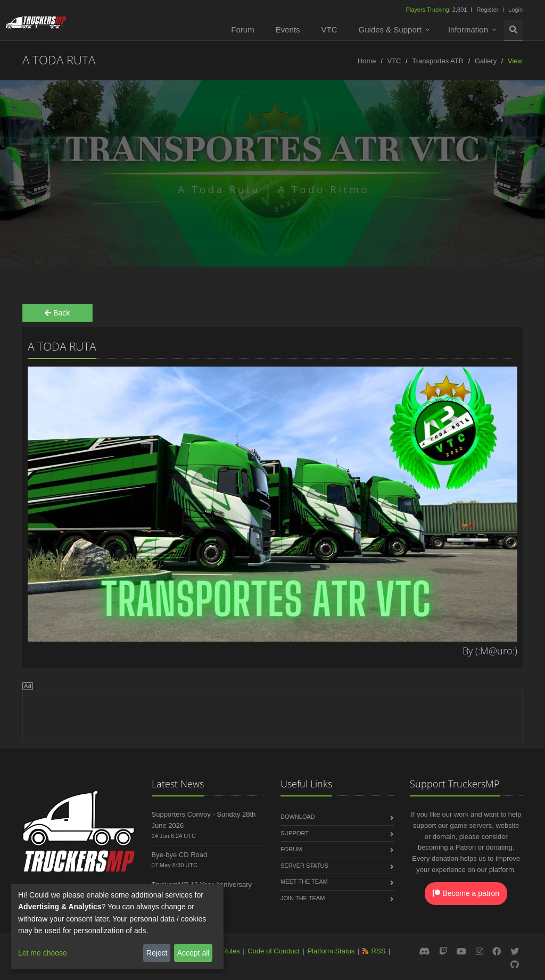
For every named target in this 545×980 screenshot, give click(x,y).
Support (295, 833)
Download (298, 817)
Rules (231, 951)
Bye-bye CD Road (180, 855)
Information (468, 30)
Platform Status (331, 951)
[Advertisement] (272, 715)
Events (288, 30)
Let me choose (43, 953)
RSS (379, 951)
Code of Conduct (274, 951)
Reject (157, 953)
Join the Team (303, 898)
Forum (242, 30)
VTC (329, 30)
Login (515, 10)
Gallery (486, 61)
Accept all (193, 953)
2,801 (437, 10)
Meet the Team (304, 882)
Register (487, 10)
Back (57, 313)
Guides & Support (390, 30)
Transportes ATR (438, 61)
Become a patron (466, 893)
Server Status (304, 866)
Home (367, 61)
